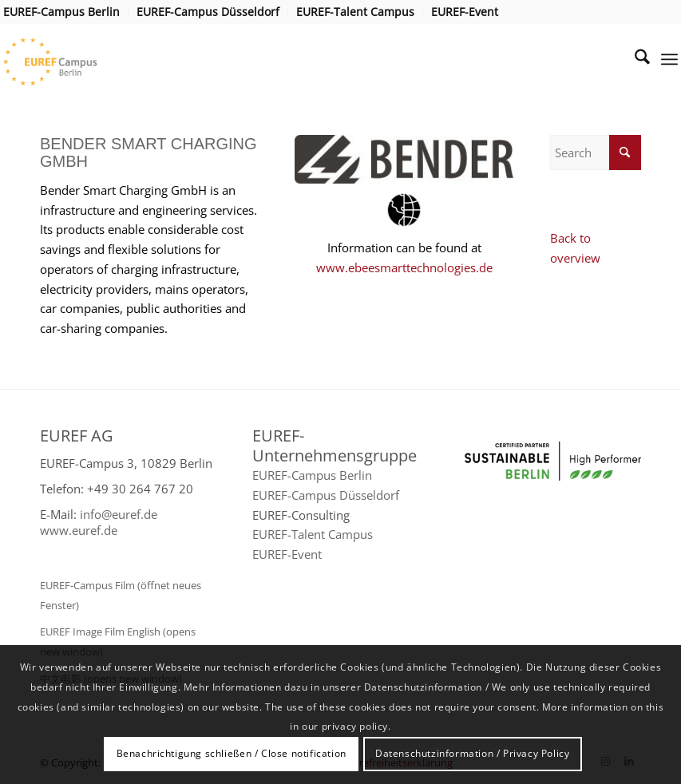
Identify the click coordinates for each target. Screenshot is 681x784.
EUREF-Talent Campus (313, 534)
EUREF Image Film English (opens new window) (118, 641)
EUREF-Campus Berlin (312, 475)
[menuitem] (66, 12)
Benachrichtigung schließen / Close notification (232, 753)
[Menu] (669, 59)
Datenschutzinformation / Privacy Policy (472, 753)
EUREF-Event (287, 554)
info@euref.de (119, 514)
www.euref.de (79, 530)
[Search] (634, 59)
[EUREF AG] (72, 59)
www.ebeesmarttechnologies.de (404, 267)
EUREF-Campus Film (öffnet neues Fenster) (121, 595)
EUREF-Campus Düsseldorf (326, 495)
